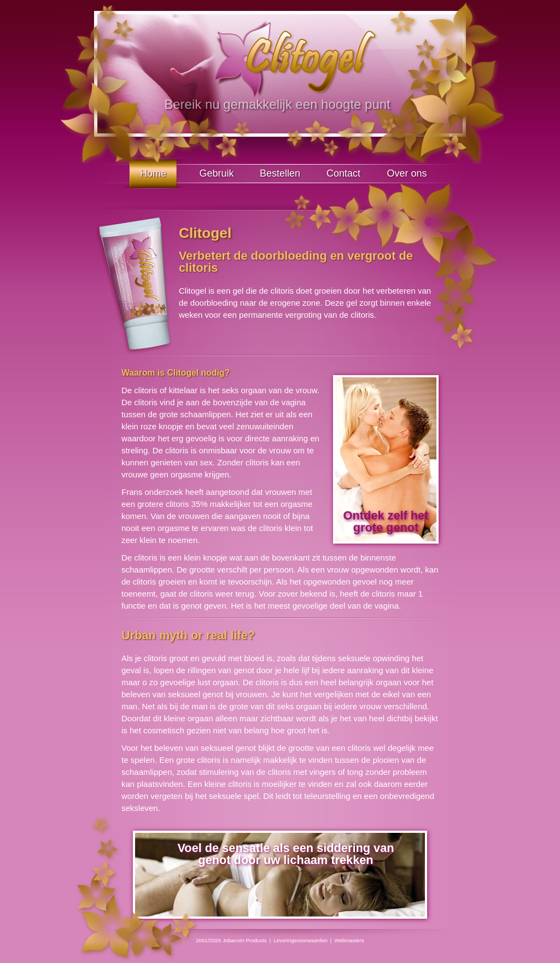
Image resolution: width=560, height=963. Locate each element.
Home (153, 173)
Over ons (407, 173)
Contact (343, 173)
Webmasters (349, 940)
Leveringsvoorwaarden (301, 940)
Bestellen (280, 173)
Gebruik (216, 173)
